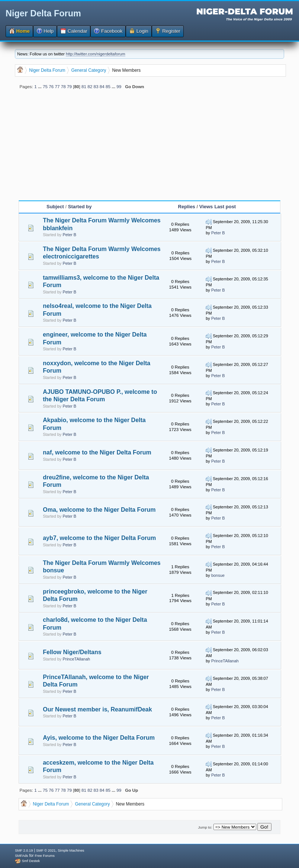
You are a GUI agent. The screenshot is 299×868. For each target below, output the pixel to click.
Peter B (69, 235)
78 (63, 86)
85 (108, 86)
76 (51, 86)
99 (119, 86)
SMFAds (21, 856)
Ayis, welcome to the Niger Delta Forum (99, 738)
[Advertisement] (149, 148)
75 (45, 86)
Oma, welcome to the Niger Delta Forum (99, 510)
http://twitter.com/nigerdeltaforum (96, 54)
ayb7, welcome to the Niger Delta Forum (99, 538)
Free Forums (44, 856)
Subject (55, 207)
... (40, 86)
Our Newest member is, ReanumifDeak (97, 709)
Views (206, 207)
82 (90, 86)
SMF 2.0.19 (24, 851)
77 (57, 86)
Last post (225, 207)
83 (96, 86)
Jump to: (205, 827)
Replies (187, 207)
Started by (80, 207)
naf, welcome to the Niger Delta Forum (97, 452)
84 (102, 86)
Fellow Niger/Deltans (72, 652)
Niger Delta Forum (43, 13)
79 (69, 86)
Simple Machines (71, 851)
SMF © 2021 (46, 851)
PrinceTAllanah (76, 659)
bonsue (218, 575)
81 (84, 86)
